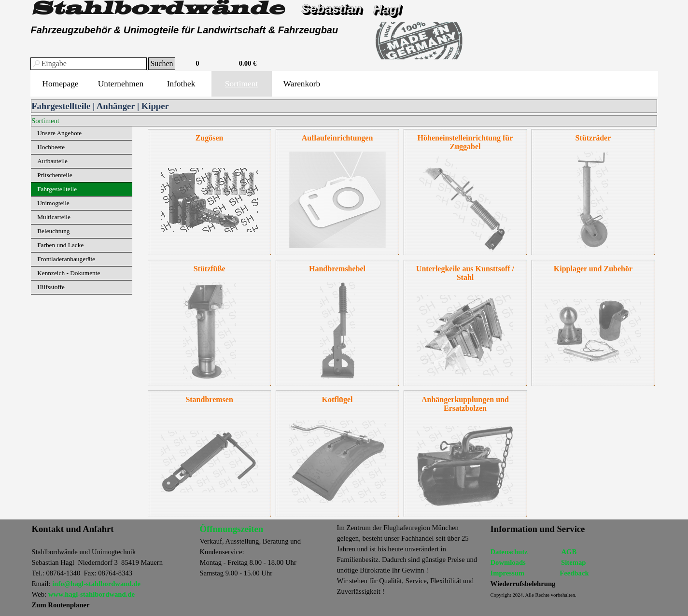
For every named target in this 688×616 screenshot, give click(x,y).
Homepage (60, 84)
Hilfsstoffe (51, 287)
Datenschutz (509, 552)
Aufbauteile (52, 161)
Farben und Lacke (60, 245)
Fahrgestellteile (57, 189)
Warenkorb (302, 84)
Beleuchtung (53, 231)
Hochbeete (51, 147)
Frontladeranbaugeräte (66, 259)
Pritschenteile (55, 175)
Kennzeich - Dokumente (69, 273)
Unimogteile (53, 203)
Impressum (508, 573)
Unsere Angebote (59, 133)
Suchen (161, 63)
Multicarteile (54, 217)
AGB (569, 552)
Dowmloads (508, 562)
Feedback (574, 573)
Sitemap (573, 562)
